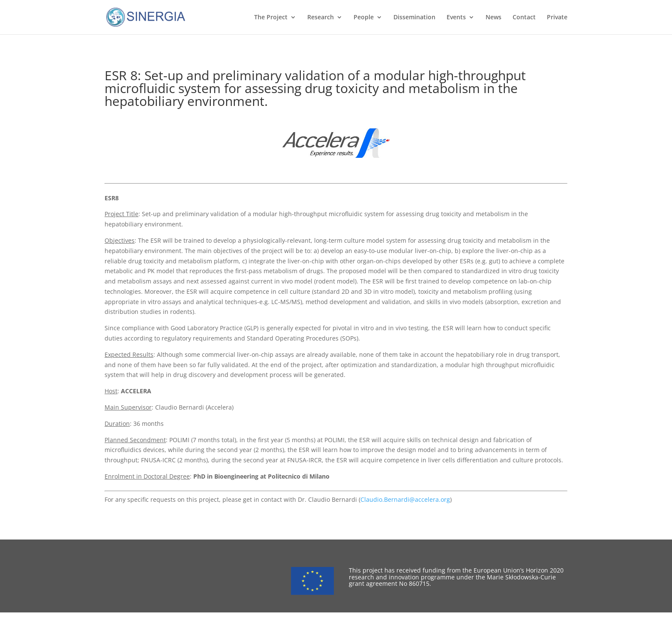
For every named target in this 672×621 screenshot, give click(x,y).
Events (456, 18)
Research (321, 18)
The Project (271, 18)
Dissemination (414, 18)
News (493, 18)
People (364, 18)
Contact (524, 18)
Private (557, 18)
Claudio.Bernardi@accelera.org (405, 499)
